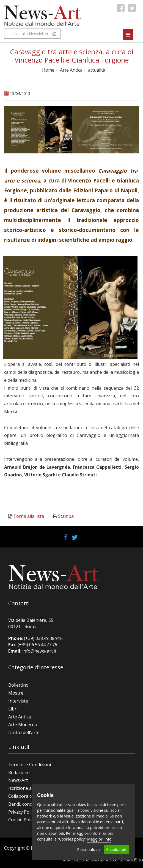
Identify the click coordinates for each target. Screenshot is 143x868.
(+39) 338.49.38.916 (43, 638)
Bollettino (18, 685)
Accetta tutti (117, 849)
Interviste (18, 701)
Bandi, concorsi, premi (31, 804)
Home (48, 70)
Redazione (19, 773)
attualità (97, 70)
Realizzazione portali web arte (92, 860)
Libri (13, 709)
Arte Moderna (23, 724)
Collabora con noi (26, 796)
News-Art (18, 780)
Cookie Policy (22, 820)
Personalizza (89, 849)
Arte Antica (71, 70)
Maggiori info (99, 839)
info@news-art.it (39, 651)
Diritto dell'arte (24, 732)
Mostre (16, 693)
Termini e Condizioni (30, 765)
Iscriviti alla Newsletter (32, 34)
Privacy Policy (22, 812)
